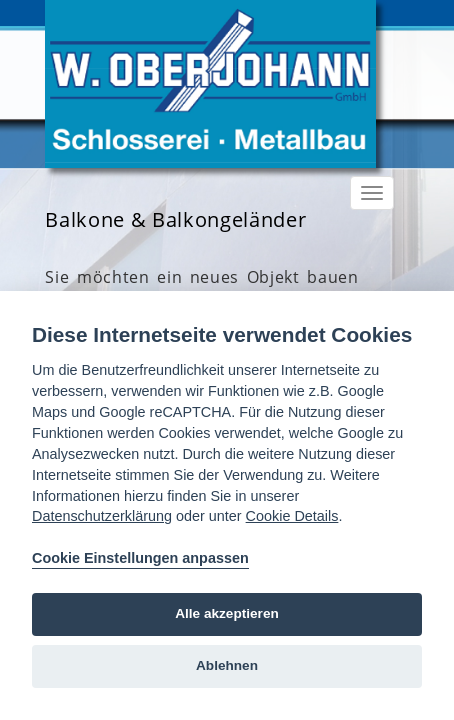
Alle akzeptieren (227, 613)
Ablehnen (227, 665)
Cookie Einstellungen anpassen (140, 558)
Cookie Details (292, 516)
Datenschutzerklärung (102, 516)
